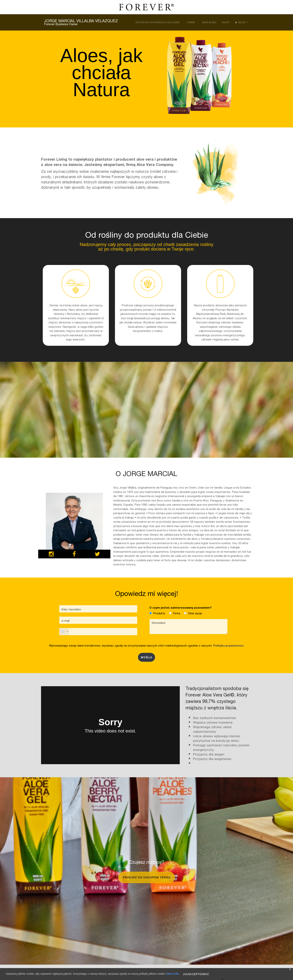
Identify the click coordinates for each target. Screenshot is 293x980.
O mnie (191, 22)
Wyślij (146, 657)
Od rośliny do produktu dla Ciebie (158, 22)
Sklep (226, 22)
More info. (173, 974)
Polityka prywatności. (228, 645)
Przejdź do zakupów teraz (147, 877)
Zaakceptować (196, 974)
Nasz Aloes (209, 22)
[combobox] (64, 632)
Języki (241, 22)
